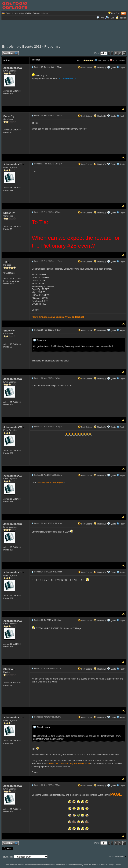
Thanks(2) (100, 262)
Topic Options (117, 60)
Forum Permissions (118, 857)
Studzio (9, 669)
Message (36, 60)
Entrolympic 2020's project (51, 482)
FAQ (102, 18)
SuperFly (10, 116)
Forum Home (11, 13)
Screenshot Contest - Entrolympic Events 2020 (68, 764)
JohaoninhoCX (14, 68)
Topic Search (101, 60)
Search (110, 18)
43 (120, 53)
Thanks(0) (100, 68)
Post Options (85, 68)
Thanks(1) (100, 116)
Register (122, 18)
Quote (113, 68)
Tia (6, 262)
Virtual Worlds (25, 13)
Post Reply (10, 53)
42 (116, 53)
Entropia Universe (41, 13)
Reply (122, 68)
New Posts (116, 13)
